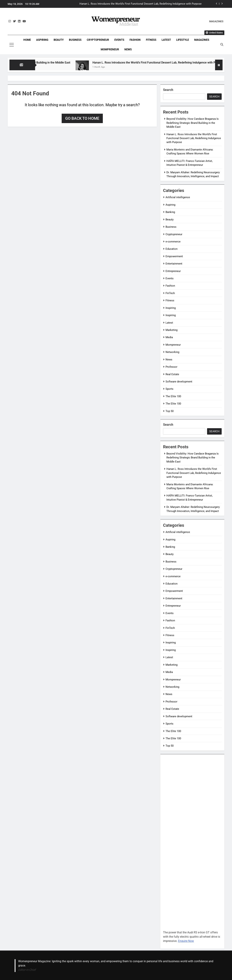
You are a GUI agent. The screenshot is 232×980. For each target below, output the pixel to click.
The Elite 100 (173, 396)
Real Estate (172, 374)
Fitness (151, 40)
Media (169, 337)
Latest (166, 40)
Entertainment (174, 264)
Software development (179, 382)
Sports (169, 389)
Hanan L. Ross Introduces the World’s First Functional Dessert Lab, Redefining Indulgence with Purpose (141, 4)
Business (75, 40)
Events (119, 40)
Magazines (202, 40)
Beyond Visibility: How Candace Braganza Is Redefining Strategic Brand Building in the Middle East (193, 123)
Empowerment (174, 256)
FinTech (170, 293)
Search (168, 90)
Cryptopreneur (98, 40)
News (128, 49)
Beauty (59, 40)
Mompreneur (110, 49)
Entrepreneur (173, 271)
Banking (170, 212)
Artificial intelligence (178, 197)
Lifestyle (183, 40)
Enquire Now (186, 941)
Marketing (172, 330)
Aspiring (42, 40)
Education (172, 249)
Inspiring (171, 308)
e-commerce (173, 242)
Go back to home (82, 118)
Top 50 (170, 411)
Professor (171, 367)
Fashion (135, 40)
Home (27, 40)
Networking (172, 352)
